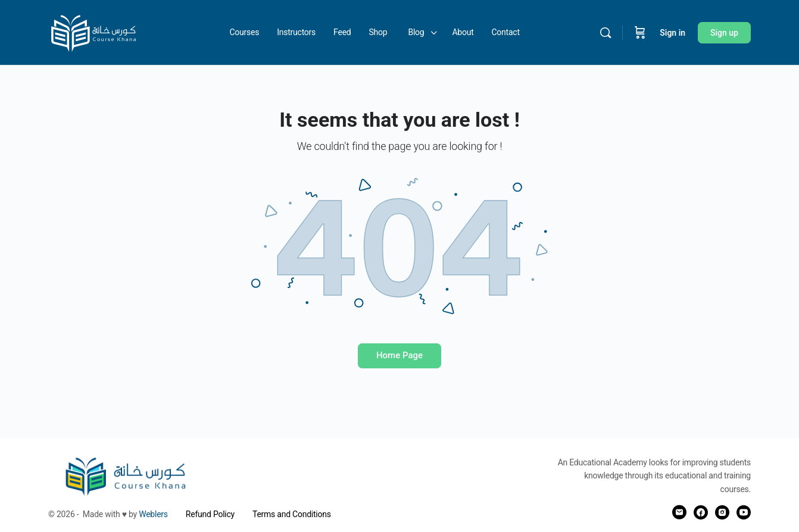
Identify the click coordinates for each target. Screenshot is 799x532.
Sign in (672, 33)
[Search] (606, 33)
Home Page (400, 355)
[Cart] (640, 33)
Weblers (153, 514)
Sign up (724, 33)
